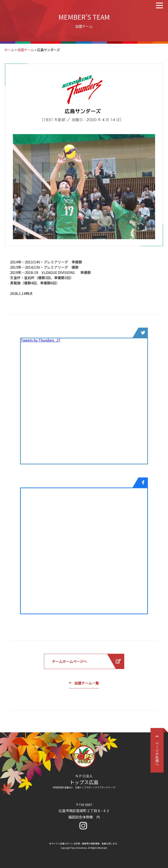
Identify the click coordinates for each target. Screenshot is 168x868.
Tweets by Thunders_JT (41, 340)
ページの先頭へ (157, 750)
